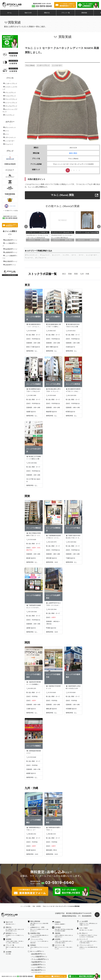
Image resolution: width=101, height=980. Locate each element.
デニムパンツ (9, 144)
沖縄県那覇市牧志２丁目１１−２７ (34, 829)
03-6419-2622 (71, 331)
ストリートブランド (11, 103)
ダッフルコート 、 (42, 258)
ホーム (9, 13)
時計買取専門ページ (11, 261)
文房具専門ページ (10, 265)
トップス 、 (67, 255)
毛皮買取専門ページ (11, 249)
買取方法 (47, 13)
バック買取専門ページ (10, 245)
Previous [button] (26, 226)
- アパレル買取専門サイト (40, 959)
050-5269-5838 (71, 396)
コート (7, 134)
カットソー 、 (57, 255)
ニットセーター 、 (93, 255)
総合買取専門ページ (11, 240)
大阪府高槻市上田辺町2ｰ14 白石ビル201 (73, 687)
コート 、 (75, 255)
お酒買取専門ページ (11, 252)
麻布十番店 (73, 153)
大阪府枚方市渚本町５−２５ (53, 687)
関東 (70, 274)
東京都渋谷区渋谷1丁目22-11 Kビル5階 (73, 325)
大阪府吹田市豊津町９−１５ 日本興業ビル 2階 (34, 683)
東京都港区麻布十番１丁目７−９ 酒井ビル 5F (53, 326)
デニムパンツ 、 (46, 255)
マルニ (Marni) (30, 65)
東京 (64, 274)
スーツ (7, 131)
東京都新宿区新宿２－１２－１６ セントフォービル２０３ (34, 326)
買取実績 (84, 13)
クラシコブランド (10, 93)
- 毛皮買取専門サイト (38, 962)
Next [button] (99, 226)
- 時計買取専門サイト (38, 970)
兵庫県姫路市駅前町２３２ (34, 752)
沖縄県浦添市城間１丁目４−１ (53, 829)
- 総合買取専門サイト (38, 954)
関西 (76, 274)
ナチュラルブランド (11, 106)
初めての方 (28, 13)
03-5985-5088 (31, 396)
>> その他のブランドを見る (10, 211)
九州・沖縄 (85, 274)
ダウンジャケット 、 (32, 255)
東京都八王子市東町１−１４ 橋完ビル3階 (34, 458)
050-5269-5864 (32, 463)
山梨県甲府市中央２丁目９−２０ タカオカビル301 (53, 604)
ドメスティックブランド (10, 88)
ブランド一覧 (66, 13)
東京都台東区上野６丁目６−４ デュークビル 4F (53, 390)
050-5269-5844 (71, 542)
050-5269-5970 (51, 542)
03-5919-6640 (31, 331)
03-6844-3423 (51, 331)
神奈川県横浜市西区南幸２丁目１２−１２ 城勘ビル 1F (34, 535)
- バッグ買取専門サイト (39, 957)
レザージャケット (10, 138)
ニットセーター (10, 141)
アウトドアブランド (11, 99)
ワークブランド (10, 115)
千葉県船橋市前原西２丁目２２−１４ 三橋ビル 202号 (53, 537)
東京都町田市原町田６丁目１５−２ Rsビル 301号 (73, 390)
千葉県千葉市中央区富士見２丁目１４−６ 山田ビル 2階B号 (73, 537)
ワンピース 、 (30, 258)
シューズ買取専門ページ (10, 257)
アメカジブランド (10, 96)
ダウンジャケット (10, 127)
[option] (38, 226)
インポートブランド (11, 84)
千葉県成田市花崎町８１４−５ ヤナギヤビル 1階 (34, 607)
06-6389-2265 (31, 689)
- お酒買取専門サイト (38, 965)
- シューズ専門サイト (38, 967)
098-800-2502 (31, 834)
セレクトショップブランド (10, 111)
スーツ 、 (82, 255)
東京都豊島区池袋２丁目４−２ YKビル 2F (34, 390)
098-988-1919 (51, 834)
